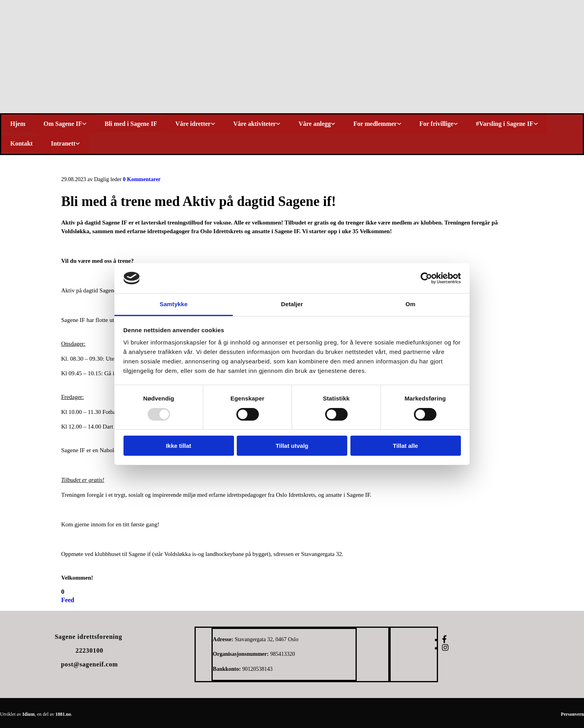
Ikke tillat (178, 446)
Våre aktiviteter (255, 124)
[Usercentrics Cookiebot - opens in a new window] (426, 278)
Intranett (63, 143)
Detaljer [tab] (292, 304)
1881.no (63, 714)
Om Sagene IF (63, 124)
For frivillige (436, 124)
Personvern (572, 714)
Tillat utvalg (292, 446)
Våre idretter (193, 124)
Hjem (18, 124)
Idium (29, 714)
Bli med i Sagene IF (131, 124)
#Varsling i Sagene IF (505, 124)
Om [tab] (410, 304)
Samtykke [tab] (174, 304)
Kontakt (22, 143)
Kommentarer (142, 179)
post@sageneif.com (89, 664)
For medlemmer (375, 124)
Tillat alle (406, 446)
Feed (68, 600)
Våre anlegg (314, 124)
